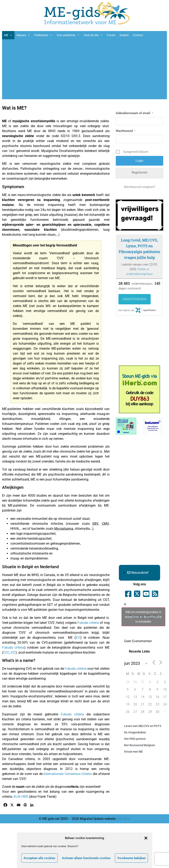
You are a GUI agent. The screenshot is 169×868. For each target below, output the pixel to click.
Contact (138, 35)
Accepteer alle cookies (39, 858)
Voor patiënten (68, 35)
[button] (146, 838)
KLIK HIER (21, 797)
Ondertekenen (135, 299)
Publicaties (43, 35)
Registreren (139, 172)
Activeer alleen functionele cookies (86, 858)
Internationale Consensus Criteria (68, 774)
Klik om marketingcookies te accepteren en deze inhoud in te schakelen (143, 617)
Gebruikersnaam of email (134, 113)
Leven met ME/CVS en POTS (143, 726)
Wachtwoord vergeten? (139, 187)
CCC (6, 652)
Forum (111, 35)
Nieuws (23, 35)
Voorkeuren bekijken (131, 858)
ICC (78, 638)
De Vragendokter (135, 732)
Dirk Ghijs (123, 819)
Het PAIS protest (135, 739)
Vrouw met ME (133, 752)
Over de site (93, 35)
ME (8, 35)
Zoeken (124, 35)
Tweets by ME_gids (143, 617)
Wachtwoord (126, 131)
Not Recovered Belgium (139, 745)
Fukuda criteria (88, 623)
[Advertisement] (85, 70)
